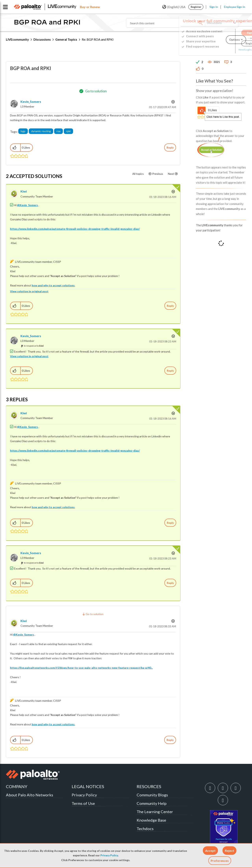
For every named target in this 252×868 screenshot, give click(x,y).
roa (58, 131)
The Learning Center (155, 812)
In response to (34, 346)
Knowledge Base (151, 820)
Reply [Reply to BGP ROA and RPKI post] (170, 147)
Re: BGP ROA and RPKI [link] (98, 39)
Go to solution (96, 91)
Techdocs (145, 829)
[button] (210, 851)
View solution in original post (29, 291)
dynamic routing (41, 131)
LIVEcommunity (17, 39)
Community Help (152, 803)
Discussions (42, 39)
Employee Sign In (235, 7)
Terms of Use (83, 803)
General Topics (66, 39)
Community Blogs (152, 795)
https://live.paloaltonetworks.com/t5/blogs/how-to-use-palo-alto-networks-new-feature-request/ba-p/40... (81, 668)
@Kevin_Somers (28, 205)
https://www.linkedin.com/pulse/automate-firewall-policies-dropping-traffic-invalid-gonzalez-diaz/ (75, 229)
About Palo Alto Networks (30, 795)
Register (196, 7)
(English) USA (174, 7)
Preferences (220, 861)
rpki (68, 131)
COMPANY (17, 786)
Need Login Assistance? (228, 50)
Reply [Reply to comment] (170, 306)
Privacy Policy (109, 855)
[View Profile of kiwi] (24, 191)
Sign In (214, 7)
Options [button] (173, 102)
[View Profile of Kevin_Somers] (31, 101)
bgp (23, 131)
